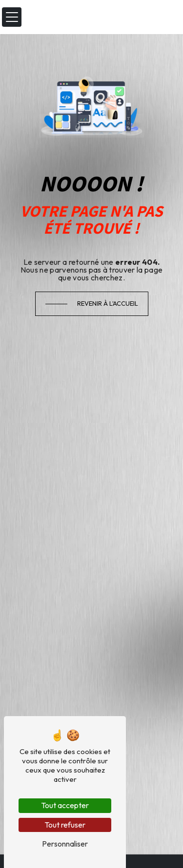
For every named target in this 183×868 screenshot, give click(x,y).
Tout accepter (65, 805)
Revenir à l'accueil (108, 303)
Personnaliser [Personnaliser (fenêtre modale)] (65, 844)
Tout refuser (65, 825)
